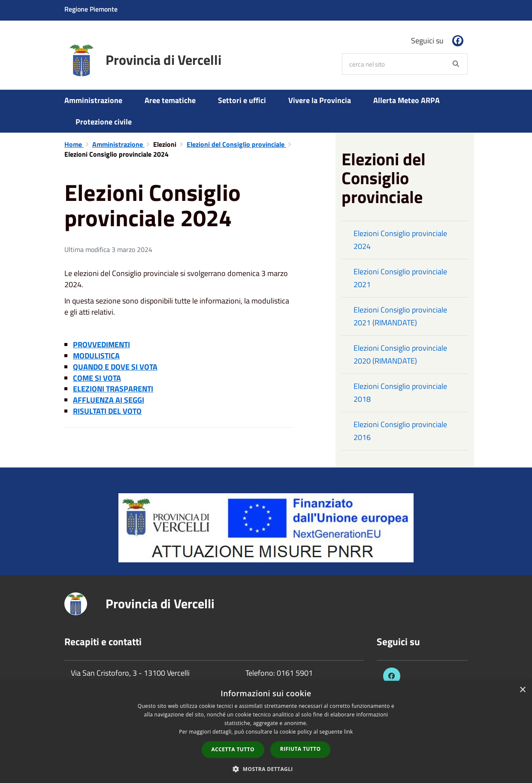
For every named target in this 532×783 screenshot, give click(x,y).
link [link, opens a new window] (349, 732)
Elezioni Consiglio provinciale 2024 (400, 240)
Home (74, 144)
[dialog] (266, 732)
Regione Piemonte (91, 9)
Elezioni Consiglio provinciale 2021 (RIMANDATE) (400, 316)
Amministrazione (93, 100)
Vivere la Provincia (320, 100)
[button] (266, 769)
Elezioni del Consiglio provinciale (236, 144)
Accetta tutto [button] (233, 749)
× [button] (522, 690)
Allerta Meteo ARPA (407, 100)
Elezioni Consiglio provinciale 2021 (400, 278)
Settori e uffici (242, 100)
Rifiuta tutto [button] (301, 749)
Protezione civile (104, 122)
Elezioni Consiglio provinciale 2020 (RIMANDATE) (400, 354)
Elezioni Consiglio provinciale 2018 (400, 393)
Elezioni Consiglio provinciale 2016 (400, 431)
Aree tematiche (170, 100)
